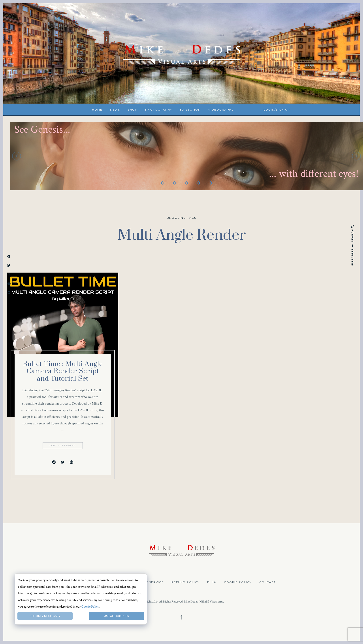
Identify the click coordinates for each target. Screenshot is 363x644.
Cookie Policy (238, 582)
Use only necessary (45, 616)
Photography (159, 110)
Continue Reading (63, 446)
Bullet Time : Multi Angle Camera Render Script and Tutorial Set (63, 371)
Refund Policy (185, 582)
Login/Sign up (277, 110)
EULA (212, 582)
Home (97, 110)
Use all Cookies (116, 616)
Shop (133, 110)
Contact (268, 582)
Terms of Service (147, 582)
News (115, 110)
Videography (221, 110)
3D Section (190, 110)
